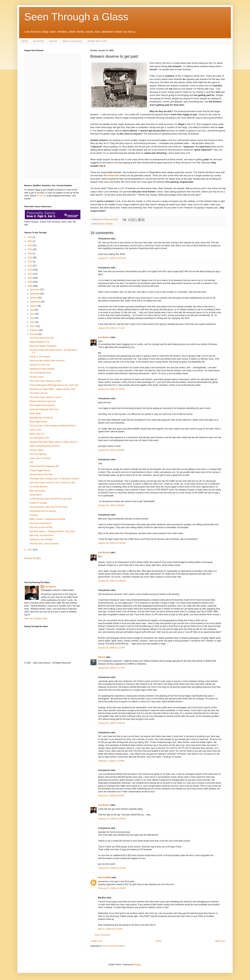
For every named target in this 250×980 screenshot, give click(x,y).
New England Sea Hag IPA (42, 405)
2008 (30, 286)
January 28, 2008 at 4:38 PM (111, 723)
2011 (30, 274)
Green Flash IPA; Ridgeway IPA (44, 466)
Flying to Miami (37, 450)
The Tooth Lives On (39, 393)
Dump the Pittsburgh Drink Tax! (44, 409)
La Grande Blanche (38, 487)
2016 (30, 258)
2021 (30, 241)
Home (25, 41)
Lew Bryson (104, 337)
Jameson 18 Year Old (39, 365)
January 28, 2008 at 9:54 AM (111, 505)
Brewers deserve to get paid (42, 401)
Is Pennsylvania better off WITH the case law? (51, 499)
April (32, 322)
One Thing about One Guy (42, 338)
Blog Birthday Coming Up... (42, 418)
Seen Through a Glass (76, 17)
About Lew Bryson (72, 41)
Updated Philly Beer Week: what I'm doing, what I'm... (54, 442)
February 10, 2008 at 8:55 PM (112, 819)
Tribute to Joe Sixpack (40, 357)
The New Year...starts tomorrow (44, 544)
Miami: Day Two (37, 434)
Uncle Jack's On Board (40, 458)
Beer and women (37, 491)
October (34, 298)
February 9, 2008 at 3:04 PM (111, 796)
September (35, 302)
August (34, 306)
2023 (30, 237)
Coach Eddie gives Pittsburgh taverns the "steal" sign (54, 385)
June (33, 314)
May (32, 318)
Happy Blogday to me (39, 342)
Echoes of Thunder (38, 503)
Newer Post (97, 941)
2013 (30, 266)
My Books (38, 41)
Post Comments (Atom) (114, 946)
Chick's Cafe (35, 430)
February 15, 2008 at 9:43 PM (112, 888)
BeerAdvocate (111, 175)
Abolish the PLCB (97, 41)
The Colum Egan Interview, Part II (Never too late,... (53, 483)
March (33, 326)
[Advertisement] (45, 570)
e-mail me (41, 196)
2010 (30, 278)
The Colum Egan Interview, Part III (45, 397)
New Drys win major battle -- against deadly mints (52, 389)
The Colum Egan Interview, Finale (45, 381)
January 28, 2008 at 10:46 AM (112, 581)
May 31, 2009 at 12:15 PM (110, 929)
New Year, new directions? (42, 535)
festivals (109, 224)
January (34, 334)
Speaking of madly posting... (43, 369)
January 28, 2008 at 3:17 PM (111, 668)
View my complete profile (36, 619)
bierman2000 (104, 877)
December (35, 290)
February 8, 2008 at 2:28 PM (111, 761)
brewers (102, 224)
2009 (30, 282)
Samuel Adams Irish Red (41, 474)
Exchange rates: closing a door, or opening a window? (55, 479)
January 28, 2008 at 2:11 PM (111, 648)
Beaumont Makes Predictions (43, 346)
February (34, 330)
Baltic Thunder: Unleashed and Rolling (47, 519)
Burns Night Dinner (38, 422)
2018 (30, 254)
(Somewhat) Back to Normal (43, 511)
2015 (30, 262)
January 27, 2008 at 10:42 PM (112, 258)
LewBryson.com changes (41, 539)
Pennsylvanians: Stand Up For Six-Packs (49, 507)
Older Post (220, 941)
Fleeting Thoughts (33, 558)
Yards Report (36, 495)
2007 (30, 550)
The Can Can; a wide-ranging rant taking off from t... (54, 426)
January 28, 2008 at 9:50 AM (111, 450)
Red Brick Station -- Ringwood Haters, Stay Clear (52, 531)
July (32, 310)
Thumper (34, 515)
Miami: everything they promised (45, 446)
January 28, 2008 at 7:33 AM (111, 389)
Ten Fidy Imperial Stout (40, 373)
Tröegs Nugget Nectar (40, 470)
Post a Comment (102, 935)
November (35, 294)
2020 (30, 245)
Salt (31, 462)
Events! (53, 41)
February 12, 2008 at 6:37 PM (112, 868)
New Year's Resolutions (40, 523)
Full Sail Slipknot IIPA (39, 438)
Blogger (137, 965)
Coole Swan (35, 413)
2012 (30, 270)
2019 (30, 249)
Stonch (102, 657)
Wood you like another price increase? (47, 361)
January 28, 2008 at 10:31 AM (112, 543)
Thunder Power (37, 377)
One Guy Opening (38, 454)
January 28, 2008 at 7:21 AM (111, 328)
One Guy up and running (41, 527)
